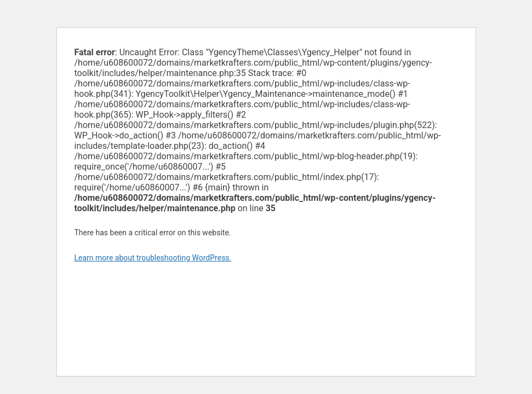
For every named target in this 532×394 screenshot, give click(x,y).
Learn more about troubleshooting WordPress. (153, 258)
